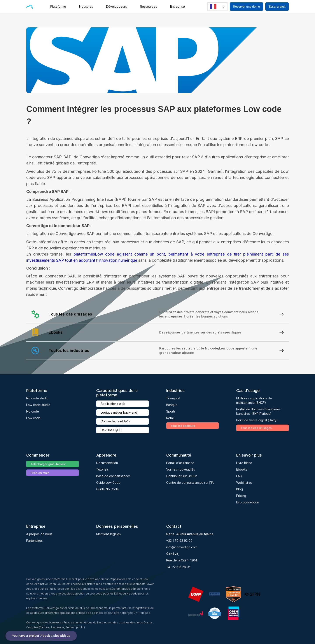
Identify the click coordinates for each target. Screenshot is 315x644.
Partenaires (34, 541)
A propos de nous (39, 534)
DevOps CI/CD (111, 430)
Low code (33, 418)
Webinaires (244, 483)
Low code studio (38, 405)
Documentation (107, 463)
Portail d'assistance (180, 463)
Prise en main (40, 473)
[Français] (217, 7)
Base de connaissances (113, 476)
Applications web (113, 404)
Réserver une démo (246, 7)
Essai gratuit (277, 7)
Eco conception (248, 502)
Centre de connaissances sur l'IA (190, 483)
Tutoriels (102, 469)
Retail (170, 418)
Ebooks (242, 469)
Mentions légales (108, 534)
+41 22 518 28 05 (178, 567)
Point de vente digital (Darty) (257, 420)
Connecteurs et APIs (115, 421)
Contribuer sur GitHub (182, 476)
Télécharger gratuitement (48, 464)
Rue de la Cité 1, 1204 (182, 560)
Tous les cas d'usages (256, 428)
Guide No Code (108, 489)
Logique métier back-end (119, 412)
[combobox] (217, 7)
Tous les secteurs (183, 426)
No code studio (37, 398)
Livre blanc (244, 463)
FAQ (239, 476)
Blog (240, 489)
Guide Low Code (108, 483)
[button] (60, 7)
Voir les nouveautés (181, 469)
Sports (171, 411)
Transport (173, 398)
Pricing (241, 496)
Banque (172, 405)
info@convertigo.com (182, 547)
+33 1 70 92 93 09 (179, 541)
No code (33, 411)
